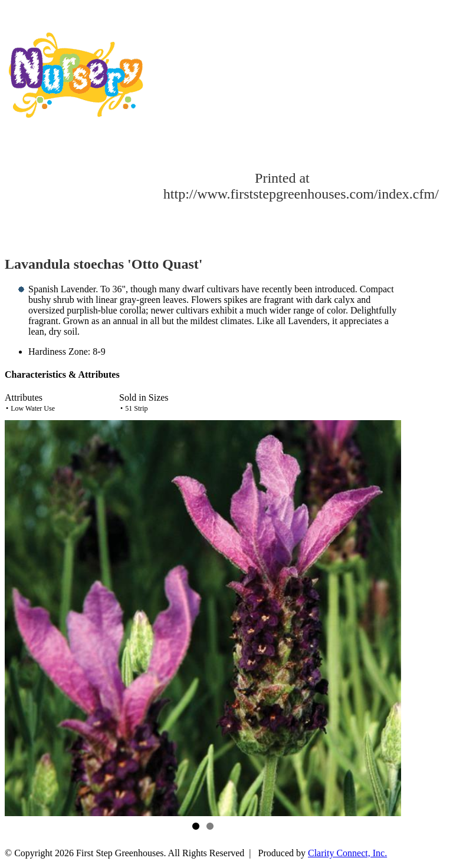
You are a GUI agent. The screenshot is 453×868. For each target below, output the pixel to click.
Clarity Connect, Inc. (347, 853)
